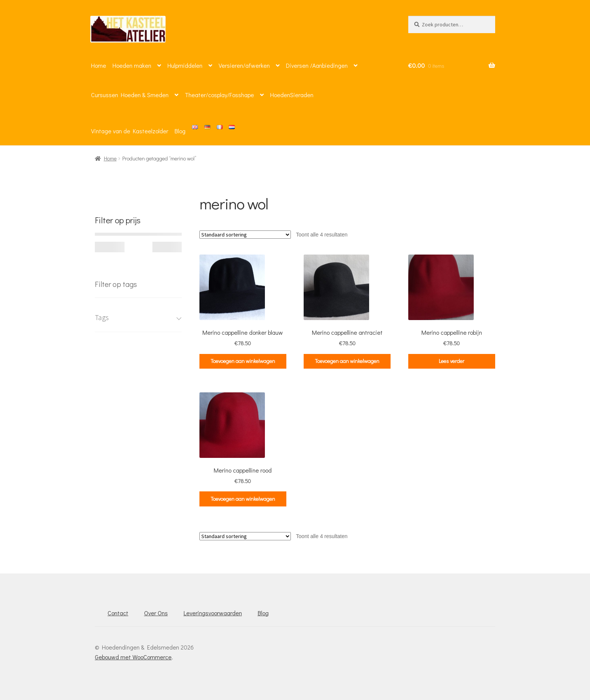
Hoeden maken (132, 65)
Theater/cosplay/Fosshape (219, 95)
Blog (180, 131)
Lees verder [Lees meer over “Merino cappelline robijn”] (452, 361)
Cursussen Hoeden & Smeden (130, 95)
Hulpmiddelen (185, 65)
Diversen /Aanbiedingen (317, 65)
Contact (118, 613)
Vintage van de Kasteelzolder (130, 131)
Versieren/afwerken (244, 65)
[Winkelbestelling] (245, 235)
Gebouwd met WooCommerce (133, 657)
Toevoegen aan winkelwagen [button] (243, 361)
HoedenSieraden (292, 95)
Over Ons (156, 613)
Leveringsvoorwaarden (213, 613)
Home (99, 65)
